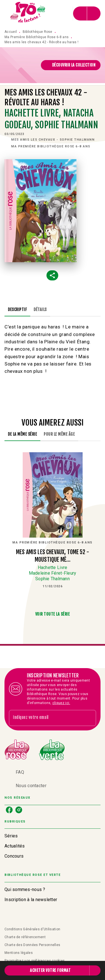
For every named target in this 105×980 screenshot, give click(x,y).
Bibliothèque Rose (38, 32)
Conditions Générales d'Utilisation (32, 929)
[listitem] (9, 810)
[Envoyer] (89, 718)
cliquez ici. (61, 703)
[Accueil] (28, 13)
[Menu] (87, 13)
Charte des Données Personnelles (32, 945)
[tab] (17, 310)
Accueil (11, 32)
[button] (71, 65)
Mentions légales (19, 953)
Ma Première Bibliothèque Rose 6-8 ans (37, 37)
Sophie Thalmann (66, 125)
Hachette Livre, (34, 113)
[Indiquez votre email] (46, 718)
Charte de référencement (25, 937)
